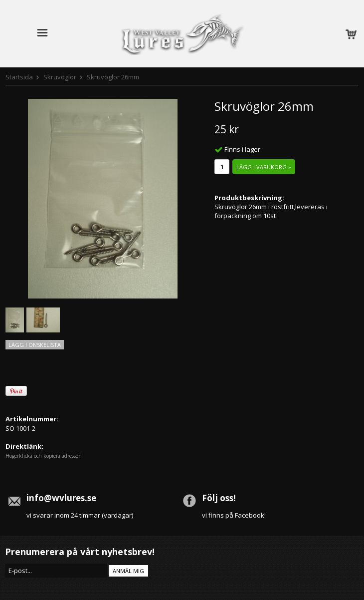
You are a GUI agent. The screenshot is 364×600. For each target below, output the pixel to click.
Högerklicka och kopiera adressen (44, 456)
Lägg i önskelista (35, 345)
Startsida (19, 77)
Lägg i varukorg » (264, 167)
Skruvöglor (60, 77)
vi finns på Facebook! (234, 515)
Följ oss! (219, 498)
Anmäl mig (128, 571)
